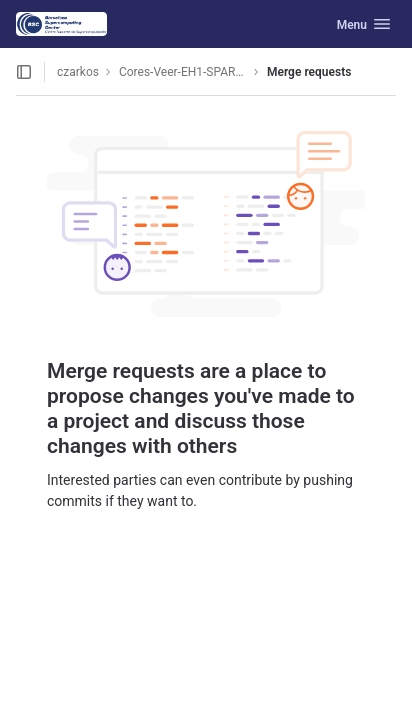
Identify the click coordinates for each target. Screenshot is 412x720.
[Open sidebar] (24, 72)
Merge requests (309, 72)
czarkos (78, 72)
